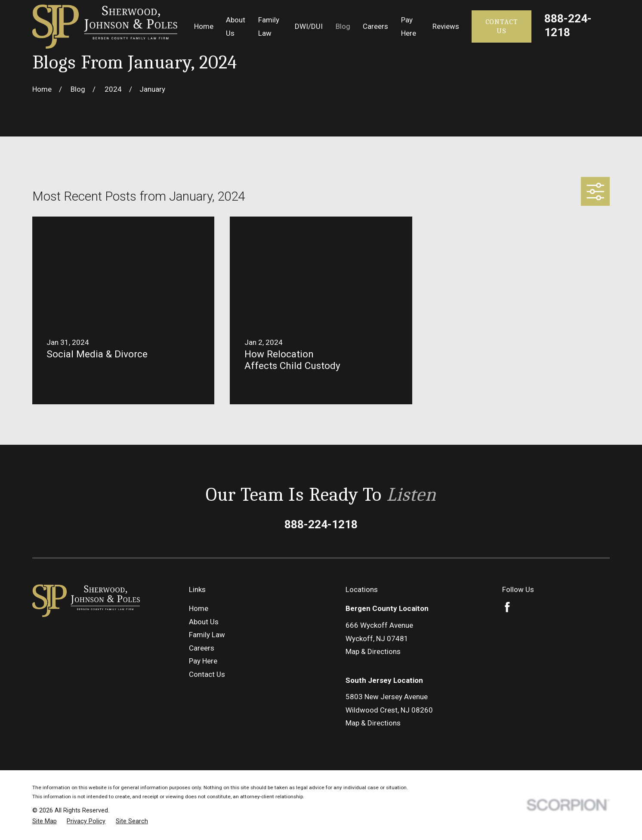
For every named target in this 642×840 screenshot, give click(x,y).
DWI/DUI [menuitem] (309, 26)
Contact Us (502, 26)
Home (199, 608)
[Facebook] (507, 607)
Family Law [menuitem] (269, 26)
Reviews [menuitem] (446, 26)
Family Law (207, 635)
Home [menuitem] (204, 26)
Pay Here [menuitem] (409, 26)
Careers (202, 648)
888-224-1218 (568, 25)
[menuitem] (45, 821)
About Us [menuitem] (236, 26)
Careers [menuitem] (375, 26)
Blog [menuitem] (343, 26)
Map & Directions (373, 651)
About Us (204, 622)
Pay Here (203, 661)
